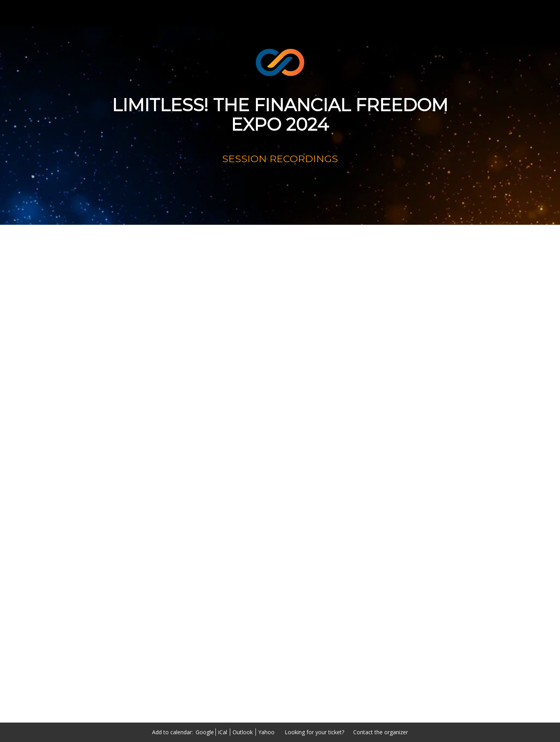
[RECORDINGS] (280, 188)
